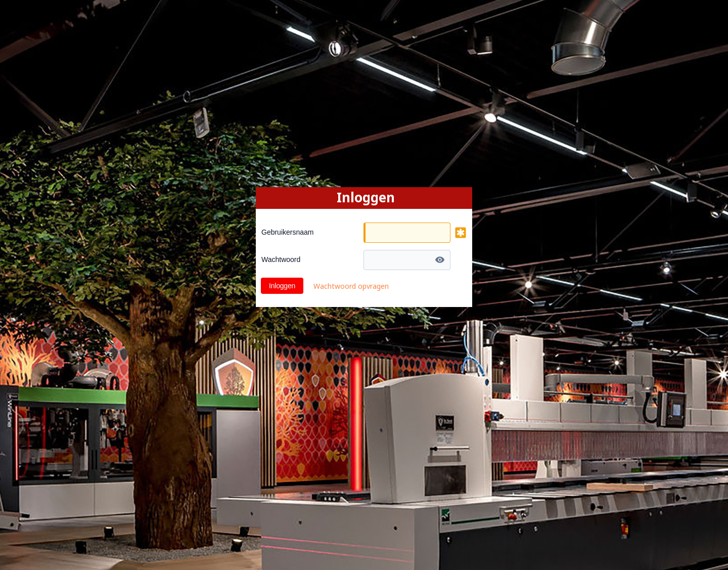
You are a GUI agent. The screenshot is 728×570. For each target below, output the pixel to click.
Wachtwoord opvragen (351, 286)
